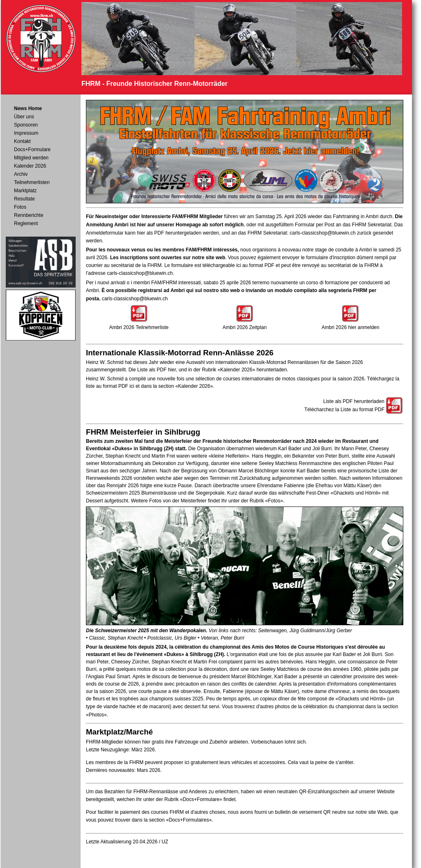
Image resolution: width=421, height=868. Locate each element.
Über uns (24, 117)
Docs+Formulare (32, 150)
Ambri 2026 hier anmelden (350, 327)
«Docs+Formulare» (201, 799)
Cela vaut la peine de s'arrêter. (321, 762)
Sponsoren (26, 125)
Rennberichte (29, 215)
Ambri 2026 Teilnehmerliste (139, 327)
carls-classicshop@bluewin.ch (323, 233)
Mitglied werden (31, 158)
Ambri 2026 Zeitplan (244, 327)
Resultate (24, 199)
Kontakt (22, 141)
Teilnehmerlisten (32, 182)
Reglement (26, 223)
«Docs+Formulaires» (189, 820)
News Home (28, 108)
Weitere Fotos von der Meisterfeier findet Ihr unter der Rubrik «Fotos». (207, 501)
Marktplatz (25, 191)
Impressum (26, 133)
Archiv (21, 174)
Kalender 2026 (30, 166)
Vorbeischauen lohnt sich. (279, 742)
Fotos (20, 207)
